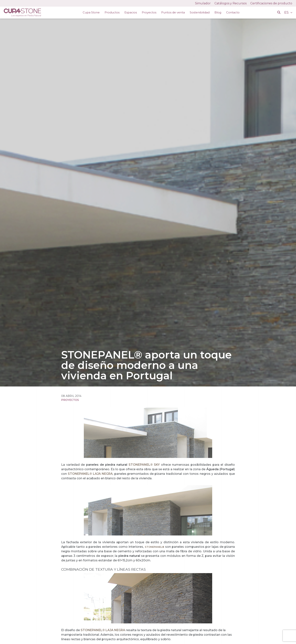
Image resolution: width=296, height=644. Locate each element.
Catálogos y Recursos (230, 3)
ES (287, 12)
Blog (218, 12)
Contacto (233, 12)
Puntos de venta (173, 12)
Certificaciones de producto (271, 3)
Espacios (131, 12)
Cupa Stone (91, 12)
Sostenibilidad (200, 12)
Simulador (203, 3)
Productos (112, 12)
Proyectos (149, 12)
